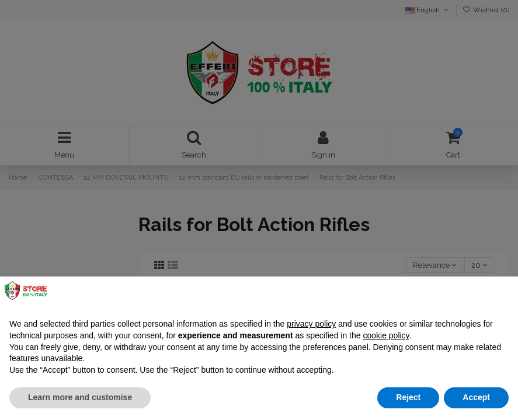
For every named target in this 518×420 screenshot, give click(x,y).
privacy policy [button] (311, 324)
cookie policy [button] (386, 335)
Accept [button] (476, 397)
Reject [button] (408, 397)
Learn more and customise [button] (80, 397)
